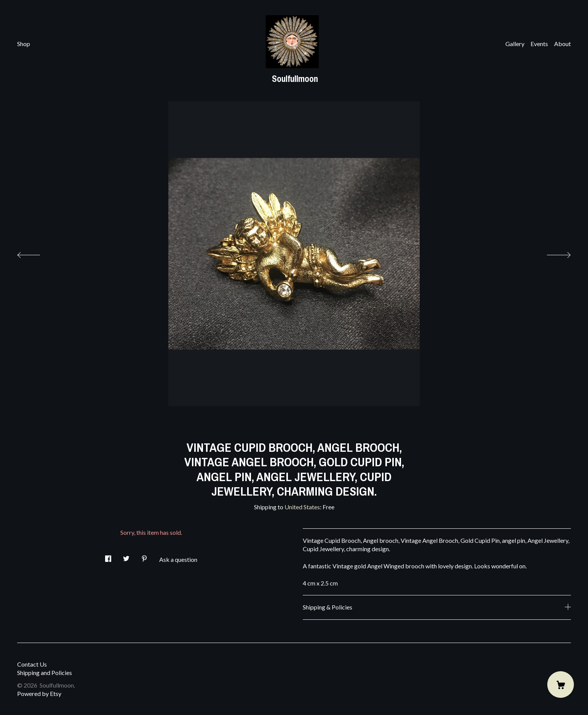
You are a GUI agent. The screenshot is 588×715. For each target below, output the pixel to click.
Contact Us (32, 664)
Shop (24, 44)
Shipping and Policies (45, 673)
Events (539, 44)
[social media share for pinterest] (144, 556)
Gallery (515, 44)
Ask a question (178, 559)
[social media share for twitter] (126, 556)
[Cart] (561, 685)
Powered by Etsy (39, 693)
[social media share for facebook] (108, 556)
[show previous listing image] (36, 253)
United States (302, 507)
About (562, 44)
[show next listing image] (552, 253)
